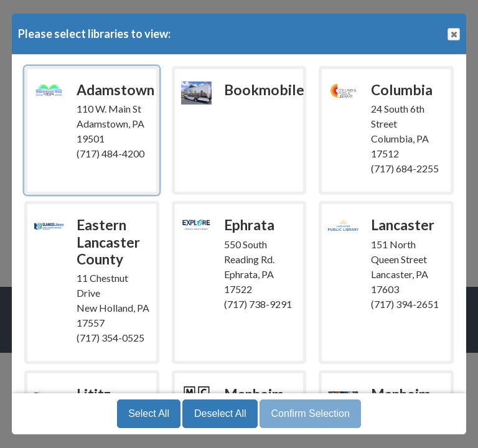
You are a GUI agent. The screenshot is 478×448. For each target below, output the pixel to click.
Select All (149, 413)
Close (453, 35)
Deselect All (220, 413)
